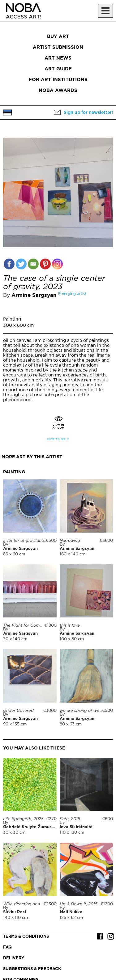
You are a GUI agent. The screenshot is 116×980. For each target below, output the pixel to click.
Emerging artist (72, 294)
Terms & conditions (26, 937)
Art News (58, 58)
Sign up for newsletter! (88, 113)
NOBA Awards (58, 91)
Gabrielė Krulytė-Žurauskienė (33, 827)
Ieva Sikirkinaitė (76, 827)
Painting (12, 319)
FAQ (7, 947)
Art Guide (58, 69)
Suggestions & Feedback (32, 969)
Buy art (58, 37)
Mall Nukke (71, 912)
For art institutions (58, 80)
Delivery (14, 958)
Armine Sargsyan (34, 295)
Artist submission (58, 47)
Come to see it (58, 439)
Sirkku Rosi (15, 912)
